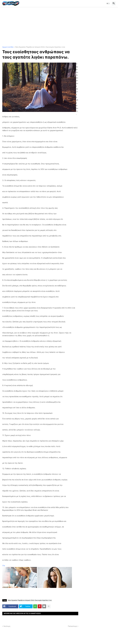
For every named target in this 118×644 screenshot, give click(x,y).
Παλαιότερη (72, 626)
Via (4, 566)
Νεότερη (7, 626)
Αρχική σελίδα (8, 47)
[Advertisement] (59, 27)
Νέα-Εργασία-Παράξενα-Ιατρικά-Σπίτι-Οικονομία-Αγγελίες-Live (40, 47)
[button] (108, 3)
